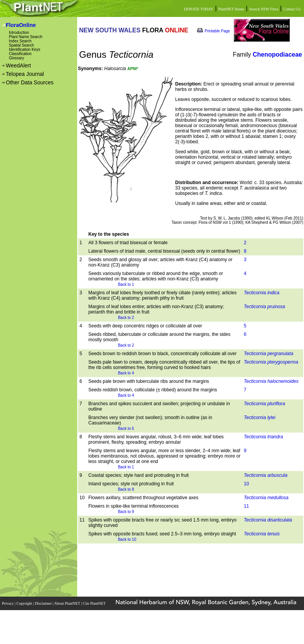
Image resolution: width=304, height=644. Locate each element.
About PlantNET (68, 603)
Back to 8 (126, 489)
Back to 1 (126, 284)
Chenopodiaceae (277, 55)
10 (246, 484)
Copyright (25, 603)
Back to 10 (127, 539)
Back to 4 (126, 373)
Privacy (8, 603)
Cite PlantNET (95, 603)
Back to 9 (126, 512)
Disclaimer (44, 603)
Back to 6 (126, 428)
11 (246, 506)
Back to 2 (126, 318)
